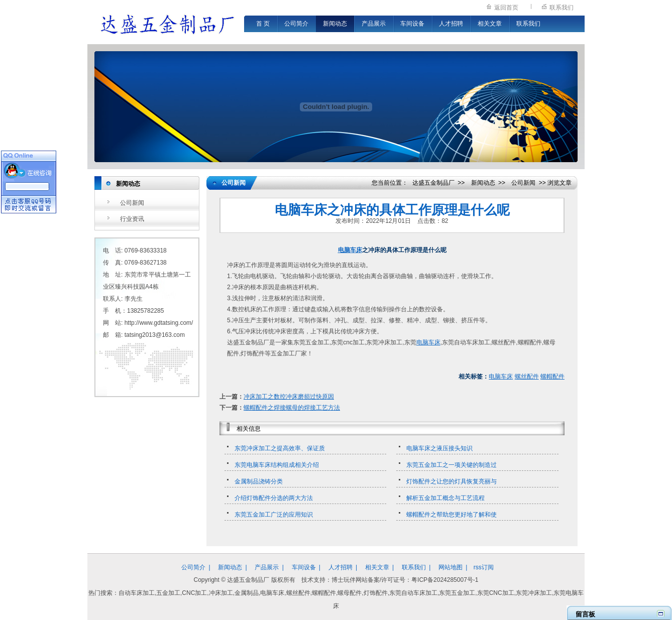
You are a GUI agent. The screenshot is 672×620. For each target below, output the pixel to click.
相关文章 (490, 24)
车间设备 (412, 24)
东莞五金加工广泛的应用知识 (274, 515)
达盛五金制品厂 (433, 183)
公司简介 (296, 24)
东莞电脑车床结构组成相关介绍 (277, 465)
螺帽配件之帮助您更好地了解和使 (452, 515)
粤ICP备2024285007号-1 (445, 580)
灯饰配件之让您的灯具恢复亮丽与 (452, 481)
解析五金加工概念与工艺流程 (445, 498)
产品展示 (374, 24)
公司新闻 (132, 203)
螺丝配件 (527, 377)
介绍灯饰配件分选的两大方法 (274, 498)
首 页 (263, 24)
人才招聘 (451, 24)
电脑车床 (350, 250)
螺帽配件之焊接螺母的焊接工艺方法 (292, 408)
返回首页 (506, 8)
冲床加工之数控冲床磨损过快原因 (289, 397)
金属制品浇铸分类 (259, 481)
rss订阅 (484, 567)
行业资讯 (132, 219)
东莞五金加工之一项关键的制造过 (452, 465)
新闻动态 (335, 24)
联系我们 (562, 8)
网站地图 (451, 567)
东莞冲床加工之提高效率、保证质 (280, 448)
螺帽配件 (552, 377)
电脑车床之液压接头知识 (439, 448)
